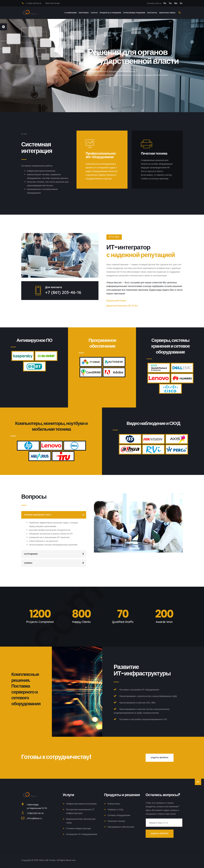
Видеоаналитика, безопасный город (81, 821)
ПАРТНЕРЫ (84, 13)
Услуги (94, 13)
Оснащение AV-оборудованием (82, 834)
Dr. (181, 3)
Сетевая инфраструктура (79, 828)
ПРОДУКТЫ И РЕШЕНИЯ (110, 13)
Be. (176, 3)
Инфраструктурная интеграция (81, 804)
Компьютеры (114, 804)
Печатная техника (116, 821)
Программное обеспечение (121, 827)
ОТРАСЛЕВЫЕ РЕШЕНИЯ (134, 13)
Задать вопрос (160, 758)
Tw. (171, 3)
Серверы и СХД (115, 809)
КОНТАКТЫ (152, 13)
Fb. (165, 3)
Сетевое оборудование (119, 815)
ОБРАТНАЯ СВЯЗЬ (167, 13)
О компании (71, 13)
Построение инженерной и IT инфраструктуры (80, 811)
